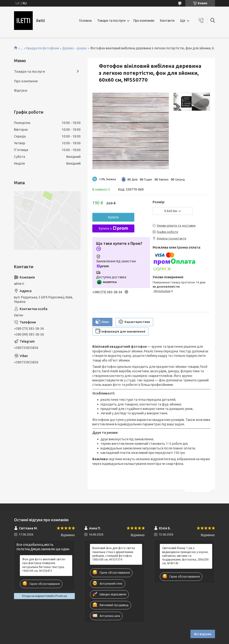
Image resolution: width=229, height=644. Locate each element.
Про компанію (144, 21)
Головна (85, 21)
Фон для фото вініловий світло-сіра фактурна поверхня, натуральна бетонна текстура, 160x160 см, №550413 (44, 565)
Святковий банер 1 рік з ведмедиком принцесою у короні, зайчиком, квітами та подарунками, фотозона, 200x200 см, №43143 (185, 556)
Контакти (167, 21)
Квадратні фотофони (43, 48)
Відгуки (21, 90)
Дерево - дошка (74, 48)
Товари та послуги (111, 21)
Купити (113, 217)
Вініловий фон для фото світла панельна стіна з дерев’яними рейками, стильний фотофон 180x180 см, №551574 (114, 554)
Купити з (113, 228)
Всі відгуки (203, 634)
